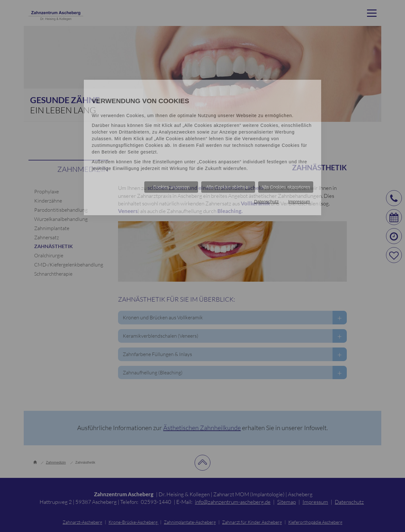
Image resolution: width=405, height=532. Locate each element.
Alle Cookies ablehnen (228, 187)
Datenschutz (266, 202)
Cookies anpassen (171, 187)
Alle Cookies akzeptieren (286, 187)
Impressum (299, 202)
